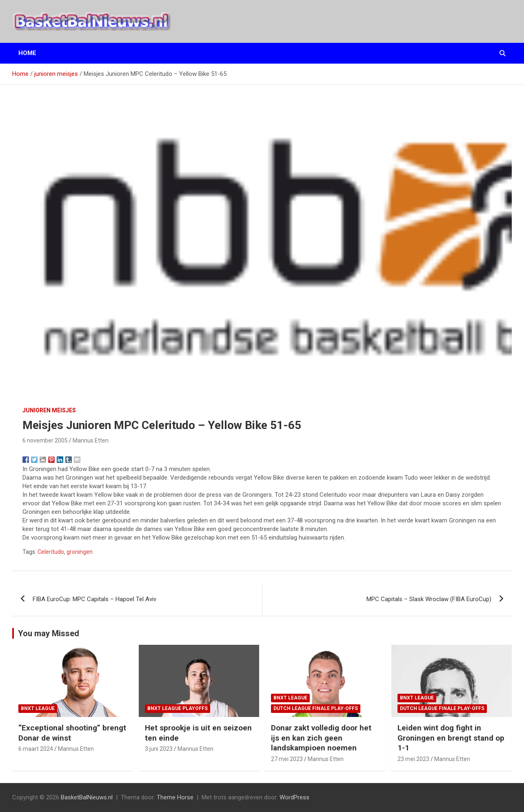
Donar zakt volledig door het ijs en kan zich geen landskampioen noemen (321, 738)
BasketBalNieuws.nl (87, 797)
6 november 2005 (45, 440)
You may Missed (49, 633)
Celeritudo (51, 552)
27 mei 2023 (287, 759)
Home (27, 53)
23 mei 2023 (413, 759)
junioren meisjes (49, 410)
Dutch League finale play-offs (316, 708)
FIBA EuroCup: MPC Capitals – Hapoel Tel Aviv (94, 599)
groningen (80, 552)
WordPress (294, 797)
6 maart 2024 (36, 749)
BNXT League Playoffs (178, 708)
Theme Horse (175, 797)
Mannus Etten (91, 440)
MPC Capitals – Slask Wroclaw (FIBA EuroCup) (429, 599)
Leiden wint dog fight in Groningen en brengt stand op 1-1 (451, 738)
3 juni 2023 (159, 749)
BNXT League (38, 708)
